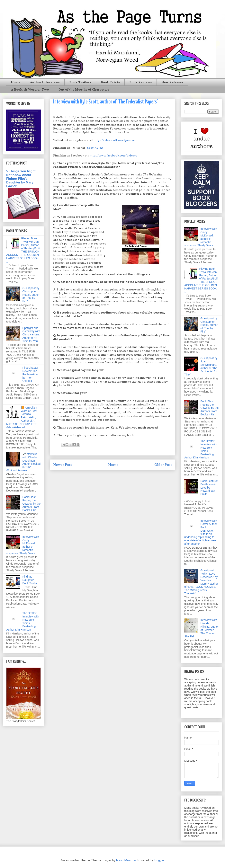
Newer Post (63, 465)
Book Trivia (110, 82)
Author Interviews (45, 82)
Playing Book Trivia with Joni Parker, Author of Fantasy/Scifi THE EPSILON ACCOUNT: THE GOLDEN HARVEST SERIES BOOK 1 (23, 250)
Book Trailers (80, 82)
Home (16, 82)
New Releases (172, 82)
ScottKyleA (95, 148)
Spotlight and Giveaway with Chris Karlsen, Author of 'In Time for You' (31, 335)
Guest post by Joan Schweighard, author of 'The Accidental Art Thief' (201, 366)
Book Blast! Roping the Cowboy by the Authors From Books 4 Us (32, 504)
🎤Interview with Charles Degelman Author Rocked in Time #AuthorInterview (23, 462)
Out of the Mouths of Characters (84, 89)
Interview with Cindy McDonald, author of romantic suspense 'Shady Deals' (23, 545)
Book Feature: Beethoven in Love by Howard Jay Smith (209, 487)
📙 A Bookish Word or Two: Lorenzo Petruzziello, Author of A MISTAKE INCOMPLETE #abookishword (22, 417)
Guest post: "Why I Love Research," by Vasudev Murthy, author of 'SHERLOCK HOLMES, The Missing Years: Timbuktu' (201, 582)
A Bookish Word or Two (30, 89)
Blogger (159, 860)
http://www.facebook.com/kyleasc (113, 155)
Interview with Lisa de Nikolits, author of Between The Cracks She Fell (201, 628)
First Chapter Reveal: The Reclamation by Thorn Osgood (30, 374)
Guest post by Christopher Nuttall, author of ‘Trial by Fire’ (31, 295)
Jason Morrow (126, 860)
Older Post (163, 465)
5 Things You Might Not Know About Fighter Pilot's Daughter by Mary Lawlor (21, 179)
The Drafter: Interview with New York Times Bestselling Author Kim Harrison (23, 621)
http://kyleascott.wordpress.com (116, 140)
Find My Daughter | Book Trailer (30, 580)
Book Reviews (141, 82)
